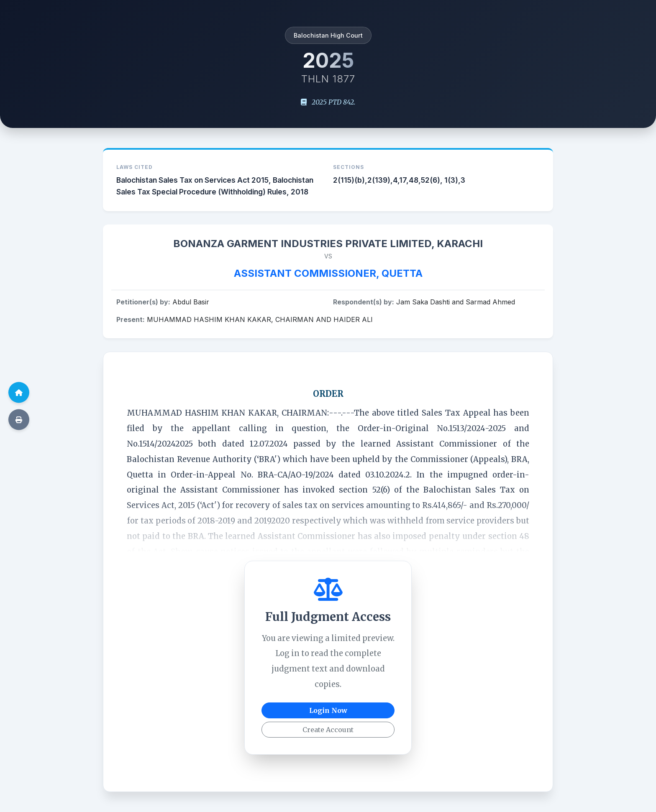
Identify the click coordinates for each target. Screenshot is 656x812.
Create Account (328, 730)
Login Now (328, 710)
